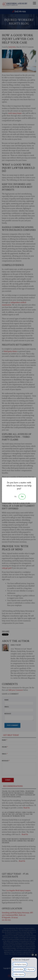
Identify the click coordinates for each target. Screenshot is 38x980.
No (16, 497)
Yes (22, 497)
